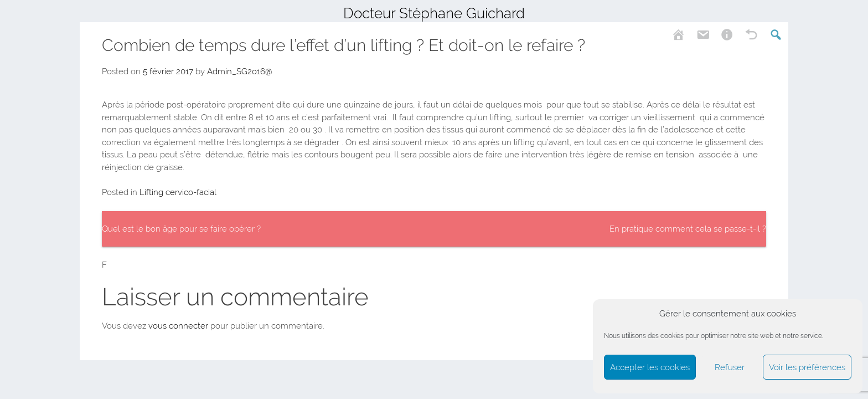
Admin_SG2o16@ (240, 71)
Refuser (730, 367)
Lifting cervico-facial (178, 192)
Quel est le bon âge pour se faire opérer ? (181, 229)
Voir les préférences (807, 367)
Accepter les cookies (650, 367)
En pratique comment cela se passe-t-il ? (688, 229)
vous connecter (178, 326)
